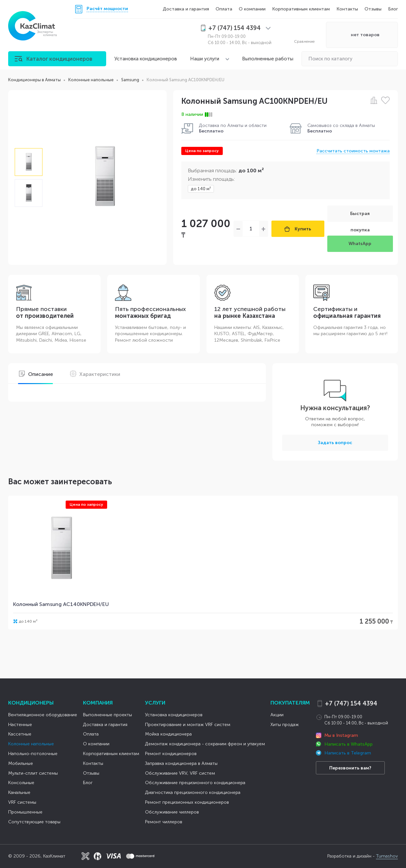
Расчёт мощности (107, 9)
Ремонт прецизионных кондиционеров (187, 802)
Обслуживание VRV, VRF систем (180, 773)
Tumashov (387, 856)
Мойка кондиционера (168, 734)
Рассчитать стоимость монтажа (353, 151)
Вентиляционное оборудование (43, 715)
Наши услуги (205, 59)
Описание (35, 374)
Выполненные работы (268, 59)
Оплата (224, 9)
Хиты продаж (285, 725)
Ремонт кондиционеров (171, 754)
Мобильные (21, 763)
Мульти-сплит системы (33, 773)
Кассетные (20, 734)
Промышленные (25, 812)
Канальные (19, 792)
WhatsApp (360, 244)
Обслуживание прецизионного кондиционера (195, 783)
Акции (277, 715)
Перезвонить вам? (350, 768)
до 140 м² (201, 189)
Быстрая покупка (360, 216)
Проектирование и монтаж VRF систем (188, 725)
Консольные (21, 783)
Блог (393, 9)
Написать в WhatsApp (349, 744)
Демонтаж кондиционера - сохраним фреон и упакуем (205, 744)
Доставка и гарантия (186, 9)
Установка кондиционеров (146, 59)
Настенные (20, 725)
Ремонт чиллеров (164, 822)
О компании (252, 9)
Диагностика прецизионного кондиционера (193, 792)
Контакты (347, 9)
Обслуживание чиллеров (172, 812)
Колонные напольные (31, 744)
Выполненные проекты (107, 715)
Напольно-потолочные (33, 754)
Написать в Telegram (348, 753)
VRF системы (22, 802)
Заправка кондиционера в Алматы (181, 763)
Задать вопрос (335, 443)
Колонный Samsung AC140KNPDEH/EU (61, 604)
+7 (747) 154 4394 (351, 704)
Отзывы (373, 9)
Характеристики (95, 374)
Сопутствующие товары (34, 822)
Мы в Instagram (341, 735)
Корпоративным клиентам (301, 9)
